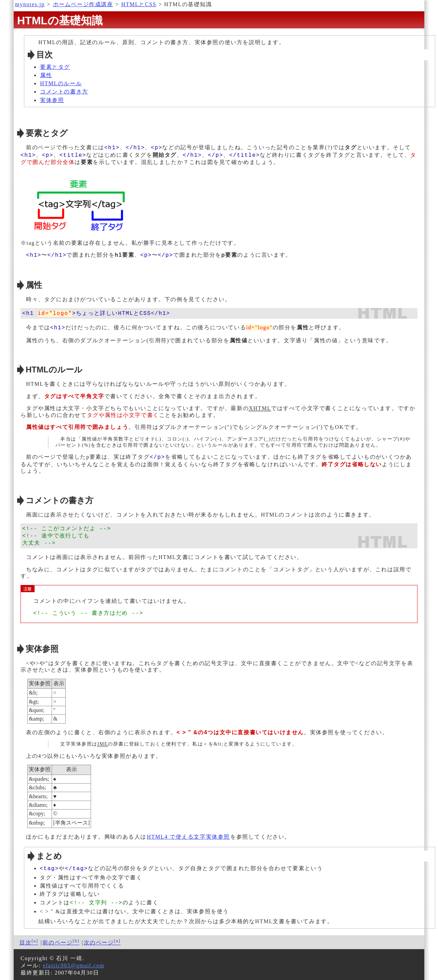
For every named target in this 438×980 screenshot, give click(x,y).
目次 (25, 940)
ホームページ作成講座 (83, 4)
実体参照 (52, 100)
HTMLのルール (61, 83)
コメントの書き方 (64, 92)
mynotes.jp (30, 4)
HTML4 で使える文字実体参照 (188, 835)
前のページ (57, 940)
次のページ (99, 940)
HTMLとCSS (139, 4)
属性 (46, 75)
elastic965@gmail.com (74, 963)
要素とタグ (55, 67)
